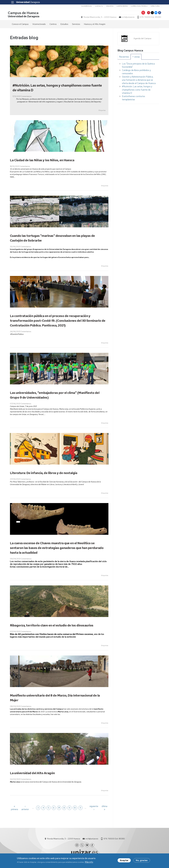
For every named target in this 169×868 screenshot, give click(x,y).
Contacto (97, 6)
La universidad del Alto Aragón (32, 773)
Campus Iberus (120, 6)
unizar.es (108, 6)
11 (80, 808)
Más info (89, 862)
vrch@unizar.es (126, 17)
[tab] (124, 57)
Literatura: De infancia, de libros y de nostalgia (44, 473)
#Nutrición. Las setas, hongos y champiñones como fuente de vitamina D (137, 90)
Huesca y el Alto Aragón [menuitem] (95, 24)
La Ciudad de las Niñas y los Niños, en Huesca (42, 161)
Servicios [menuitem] (76, 24)
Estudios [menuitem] (64, 24)
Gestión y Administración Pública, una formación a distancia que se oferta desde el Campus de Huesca (139, 80)
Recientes (124, 57)
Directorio (153, 6)
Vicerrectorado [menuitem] (39, 24)
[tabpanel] (138, 82)
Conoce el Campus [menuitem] (20, 24)
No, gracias (142, 861)
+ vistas (136, 57)
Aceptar (124, 861)
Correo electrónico (137, 6)
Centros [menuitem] (53, 24)
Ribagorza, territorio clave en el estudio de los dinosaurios (52, 626)
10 (75, 808)
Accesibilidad (84, 6)
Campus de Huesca (25, 13)
